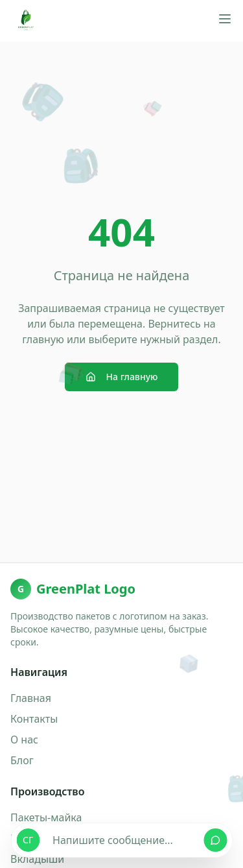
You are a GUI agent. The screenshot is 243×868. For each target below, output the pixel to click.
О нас (24, 740)
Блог (22, 760)
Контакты (34, 719)
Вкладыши (37, 859)
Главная (31, 698)
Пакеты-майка (46, 817)
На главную (122, 377)
